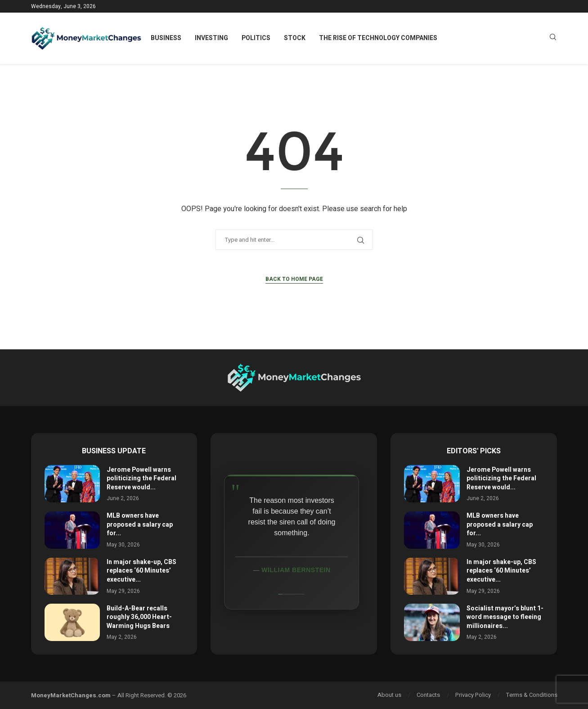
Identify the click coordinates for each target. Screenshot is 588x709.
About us (389, 695)
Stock (295, 38)
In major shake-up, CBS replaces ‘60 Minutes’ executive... (141, 571)
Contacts (428, 695)
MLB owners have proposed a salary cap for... (140, 524)
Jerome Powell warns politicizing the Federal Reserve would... (141, 479)
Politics (256, 38)
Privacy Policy (473, 695)
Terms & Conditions (532, 695)
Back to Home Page (294, 279)
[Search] (553, 38)
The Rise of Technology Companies (378, 38)
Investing (211, 38)
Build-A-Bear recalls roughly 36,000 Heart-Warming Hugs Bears (139, 617)
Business (166, 38)
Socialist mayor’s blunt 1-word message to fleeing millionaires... (505, 617)
